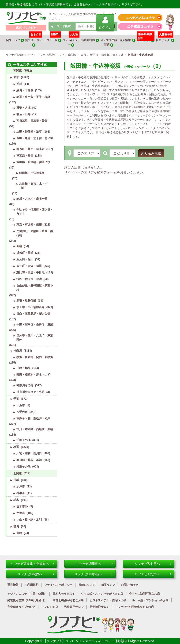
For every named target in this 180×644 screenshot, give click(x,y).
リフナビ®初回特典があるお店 (134, 607)
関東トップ (15, 40)
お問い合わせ (129, 585)
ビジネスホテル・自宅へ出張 (108, 600)
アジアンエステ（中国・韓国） (27, 594)
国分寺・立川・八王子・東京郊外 (35, 337)
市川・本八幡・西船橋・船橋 (35, 429)
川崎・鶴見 (23, 368)
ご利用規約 (31, 585)
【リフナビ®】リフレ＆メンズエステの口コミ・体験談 (84, 641)
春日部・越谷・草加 (29, 460)
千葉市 (21, 405)
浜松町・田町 (25, 253)
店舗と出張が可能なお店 (68, 600)
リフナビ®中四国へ (94, 574)
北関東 (18, 473)
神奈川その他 (25, 385)
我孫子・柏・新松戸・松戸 (33, 418)
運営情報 (13, 585)
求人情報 (127, 40)
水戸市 (21, 487)
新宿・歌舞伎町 (26, 301)
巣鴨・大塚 (23, 108)
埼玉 (16, 447)
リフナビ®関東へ (94, 564)
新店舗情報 (90, 40)
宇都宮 (21, 513)
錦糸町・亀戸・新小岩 (30, 149)
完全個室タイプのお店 (21, 607)
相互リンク (165, 38)
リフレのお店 (50, 607)
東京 (16, 77)
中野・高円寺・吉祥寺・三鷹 (35, 325)
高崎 (19, 533)
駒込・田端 (23, 114)
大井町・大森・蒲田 (29, 266)
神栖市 (21, 493)
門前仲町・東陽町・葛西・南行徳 (35, 233)
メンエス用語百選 (109, 43)
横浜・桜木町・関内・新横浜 (35, 357)
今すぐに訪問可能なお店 (144, 594)
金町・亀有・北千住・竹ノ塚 (35, 138)
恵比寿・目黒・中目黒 (30, 272)
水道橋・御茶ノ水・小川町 (33, 186)
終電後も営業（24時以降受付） (27, 600)
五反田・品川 (25, 259)
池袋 (19, 84)
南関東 (18, 71)
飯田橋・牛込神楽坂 (32, 173)
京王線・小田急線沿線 (30, 307)
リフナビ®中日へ (153, 564)
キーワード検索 (61, 26)
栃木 (16, 500)
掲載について (87, 585)
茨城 (16, 480)
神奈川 (18, 351)
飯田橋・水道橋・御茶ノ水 (33, 162)
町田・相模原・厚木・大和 (33, 375)
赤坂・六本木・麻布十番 (32, 199)
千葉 (16, 399)
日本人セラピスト (64, 594)
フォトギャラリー (71, 41)
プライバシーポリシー (58, 585)
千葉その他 (23, 440)
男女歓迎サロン (99, 607)
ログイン (105, 23)
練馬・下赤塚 (25, 90)
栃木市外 (22, 506)
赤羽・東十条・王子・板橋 (33, 97)
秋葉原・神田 (25, 156)
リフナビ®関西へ (36, 574)
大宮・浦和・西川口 (29, 453)
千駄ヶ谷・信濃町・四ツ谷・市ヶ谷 (35, 212)
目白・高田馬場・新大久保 (33, 314)
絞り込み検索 (151, 153)
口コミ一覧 (52, 38)
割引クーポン (34, 41)
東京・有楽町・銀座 (29, 225)
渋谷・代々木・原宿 (29, 279)
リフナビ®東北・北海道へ (32, 564)
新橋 (19, 246)
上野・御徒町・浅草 (29, 132)
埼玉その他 (23, 467)
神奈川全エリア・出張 (30, 392)
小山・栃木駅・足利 (29, 520)
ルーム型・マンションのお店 (150, 600)
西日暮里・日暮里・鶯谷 (32, 121)
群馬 (16, 526)
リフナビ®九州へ (153, 574)
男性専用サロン (74, 607)
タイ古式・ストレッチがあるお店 (102, 594)
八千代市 (22, 412)
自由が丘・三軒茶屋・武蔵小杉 (35, 288)
